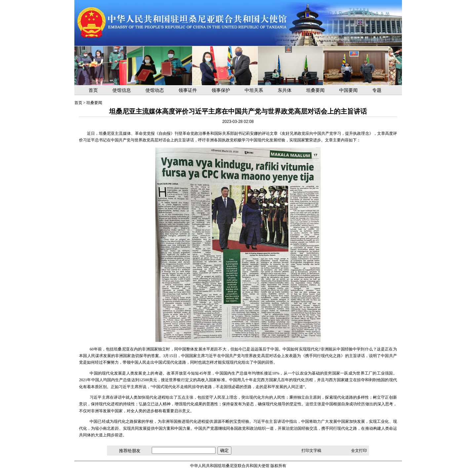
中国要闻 (348, 90)
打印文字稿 (311, 451)
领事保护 (221, 90)
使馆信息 (122, 90)
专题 (377, 90)
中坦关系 (254, 90)
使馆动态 (155, 90)
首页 (93, 90)
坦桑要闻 (315, 90)
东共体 (285, 90)
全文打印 (359, 451)
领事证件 (188, 90)
